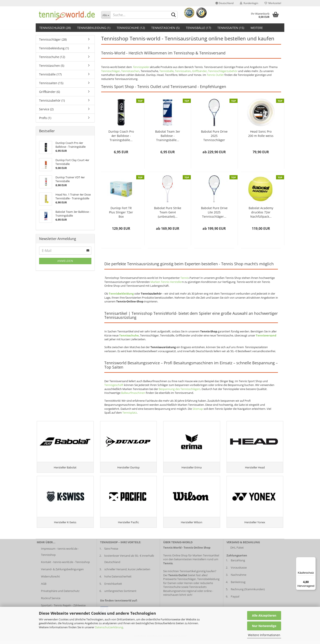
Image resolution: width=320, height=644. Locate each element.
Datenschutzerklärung (109, 627)
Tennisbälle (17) (198, 28)
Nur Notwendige (264, 626)
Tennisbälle (166, 71)
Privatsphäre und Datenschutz (60, 593)
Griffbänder (199, 71)
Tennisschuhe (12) (131, 28)
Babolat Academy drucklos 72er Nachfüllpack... (261, 212)
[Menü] (313, 560)
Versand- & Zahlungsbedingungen (62, 572)
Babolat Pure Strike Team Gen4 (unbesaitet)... (168, 212)
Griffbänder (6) (50, 92)
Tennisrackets (198, 590)
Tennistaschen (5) (165, 28)
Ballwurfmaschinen (133, 393)
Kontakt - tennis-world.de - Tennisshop (65, 565)
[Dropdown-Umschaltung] (106, 15)
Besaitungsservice (174, 593)
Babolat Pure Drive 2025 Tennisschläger (214, 136)
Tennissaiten (183, 71)
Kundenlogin (249, 3)
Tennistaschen (130, 71)
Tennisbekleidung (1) (94, 28)
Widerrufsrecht (50, 579)
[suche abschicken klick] (174, 15)
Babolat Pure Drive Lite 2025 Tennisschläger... (214, 212)
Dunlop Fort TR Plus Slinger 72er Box (121, 212)
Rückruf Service (51, 601)
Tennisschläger (110, 71)
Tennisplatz (130, 413)
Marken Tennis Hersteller (166, 282)
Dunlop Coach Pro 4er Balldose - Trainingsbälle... (121, 136)
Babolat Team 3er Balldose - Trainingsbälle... (168, 136)
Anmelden (65, 261)
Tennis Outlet (215, 75)
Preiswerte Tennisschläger (180, 582)
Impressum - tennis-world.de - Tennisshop (60, 554)
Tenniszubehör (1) (52, 100)
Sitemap (198, 409)
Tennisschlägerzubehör (223, 71)
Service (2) (46, 109)
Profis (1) (45, 118)
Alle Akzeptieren (264, 615)
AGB (44, 586)
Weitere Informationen (264, 635)
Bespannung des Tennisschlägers (180, 389)
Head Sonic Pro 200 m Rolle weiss (261, 134)
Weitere (257, 28)
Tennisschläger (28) (55, 28)
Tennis (185, 278)
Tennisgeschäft (114, 385)
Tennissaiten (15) (231, 28)
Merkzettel (273, 3)
